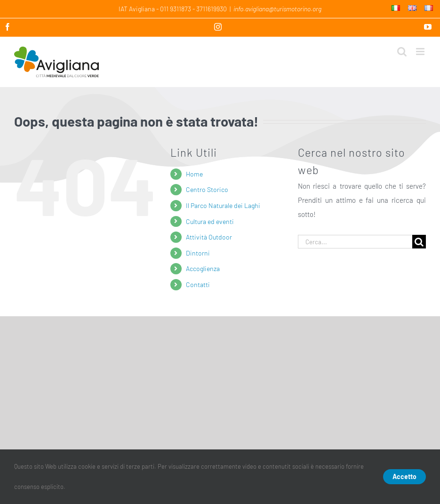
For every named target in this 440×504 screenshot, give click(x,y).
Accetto (404, 476)
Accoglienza (203, 268)
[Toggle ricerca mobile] (402, 52)
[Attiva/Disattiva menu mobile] (421, 52)
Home (194, 174)
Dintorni (198, 253)
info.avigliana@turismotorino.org (277, 9)
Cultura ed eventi (210, 221)
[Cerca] (419, 242)
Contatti (198, 284)
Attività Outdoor (209, 237)
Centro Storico (207, 189)
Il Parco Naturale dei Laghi (223, 205)
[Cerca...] (355, 242)
